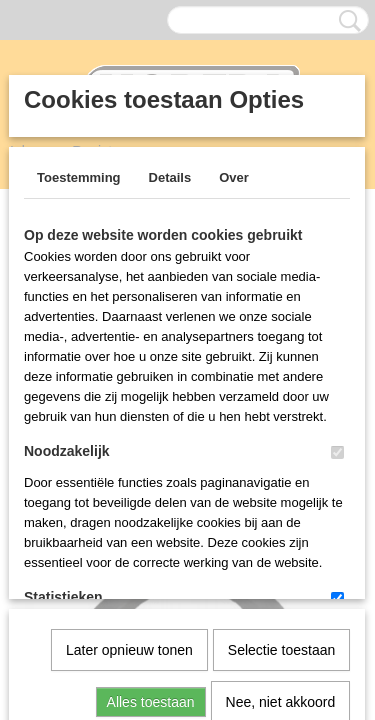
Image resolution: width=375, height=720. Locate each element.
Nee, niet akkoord (281, 495)
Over (234, 177)
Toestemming (79, 177)
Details (170, 177)
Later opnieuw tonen (129, 443)
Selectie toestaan (281, 443)
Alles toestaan (151, 495)
